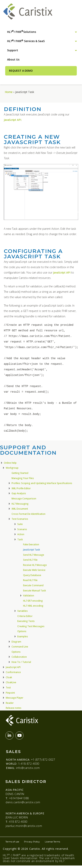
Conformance (13, 672)
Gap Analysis (19, 493)
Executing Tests (26, 621)
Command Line (20, 647)
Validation (29, 596)
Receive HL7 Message (35, 565)
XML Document (20, 509)
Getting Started (20, 473)
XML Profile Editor (21, 488)
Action (21, 534)
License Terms (52, 842)
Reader (10, 703)
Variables (23, 611)
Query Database (32, 575)
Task (20, 539)
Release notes (14, 708)
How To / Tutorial (21, 662)
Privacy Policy (32, 842)
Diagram (16, 642)
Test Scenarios (20, 519)
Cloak (9, 677)
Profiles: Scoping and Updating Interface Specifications (42, 483)
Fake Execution (31, 544)
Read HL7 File (30, 580)
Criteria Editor (25, 616)
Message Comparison (24, 499)
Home (9, 92)
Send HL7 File (30, 560)
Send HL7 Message (34, 555)
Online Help (10, 463)
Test (8, 688)
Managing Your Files (23, 478)
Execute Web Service (34, 570)
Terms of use (12, 842)
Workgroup (12, 468)
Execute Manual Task (34, 591)
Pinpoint (10, 693)
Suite (20, 524)
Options (22, 631)
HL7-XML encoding (33, 606)
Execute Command (33, 585)
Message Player (15, 698)
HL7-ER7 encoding (33, 601)
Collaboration (19, 657)
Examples (23, 636)
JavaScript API (13, 120)
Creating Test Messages (31, 626)
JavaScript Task (31, 550)
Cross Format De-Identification (28, 514)
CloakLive (11, 682)
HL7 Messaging (20, 504)
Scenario (22, 529)
